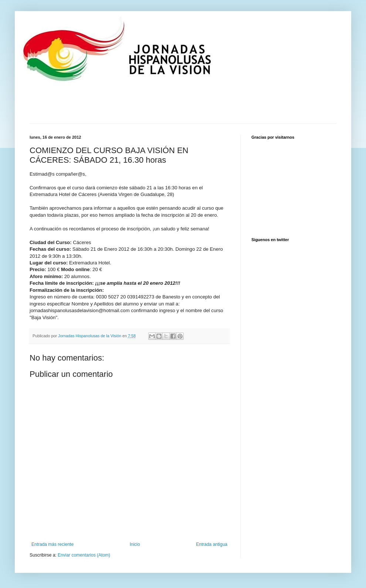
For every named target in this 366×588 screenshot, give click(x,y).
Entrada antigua (212, 544)
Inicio (135, 544)
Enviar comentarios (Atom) (84, 555)
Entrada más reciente (52, 544)
